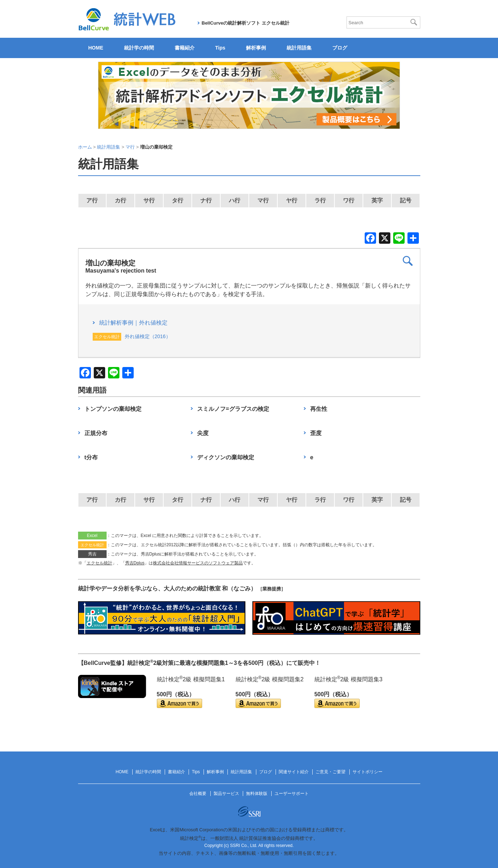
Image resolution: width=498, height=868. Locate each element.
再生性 (319, 409)
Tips (220, 48)
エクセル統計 (99, 563)
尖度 (203, 433)
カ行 (120, 200)
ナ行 (206, 200)
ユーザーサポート (292, 794)
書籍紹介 (185, 48)
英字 (377, 200)
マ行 (263, 200)
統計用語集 (299, 48)
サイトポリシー (368, 772)
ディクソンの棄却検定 (226, 457)
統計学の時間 (139, 48)
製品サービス (226, 794)
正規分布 (96, 433)
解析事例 (256, 48)
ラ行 (320, 200)
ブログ (340, 48)
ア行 (92, 200)
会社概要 (198, 794)
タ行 (178, 200)
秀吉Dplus (135, 563)
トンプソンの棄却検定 (113, 409)
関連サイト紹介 (294, 772)
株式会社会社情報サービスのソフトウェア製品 (198, 563)
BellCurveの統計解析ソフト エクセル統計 (246, 23)
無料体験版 (257, 794)
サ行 (149, 200)
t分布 (91, 457)
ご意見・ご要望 (330, 772)
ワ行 (349, 200)
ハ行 (235, 200)
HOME (96, 48)
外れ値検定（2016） (148, 336)
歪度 (316, 433)
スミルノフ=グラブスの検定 (233, 409)
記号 (406, 200)
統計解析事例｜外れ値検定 (133, 323)
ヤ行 (292, 200)
